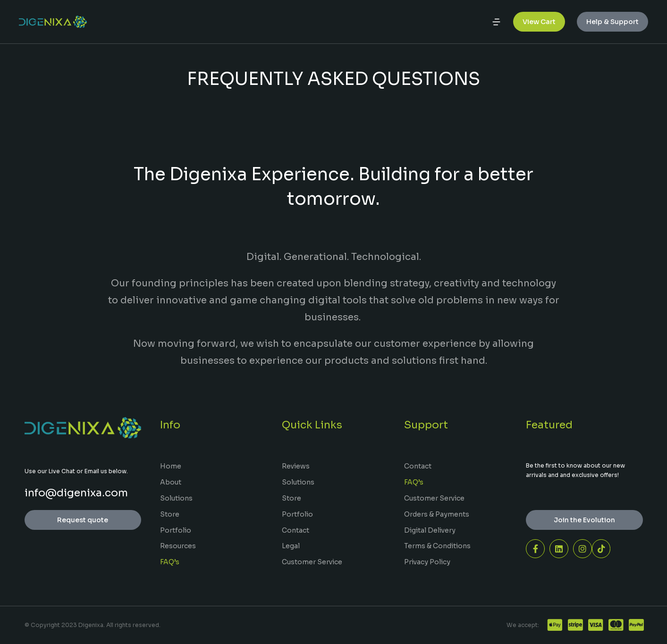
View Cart (539, 24)
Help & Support (612, 24)
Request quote (83, 520)
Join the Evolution (584, 520)
